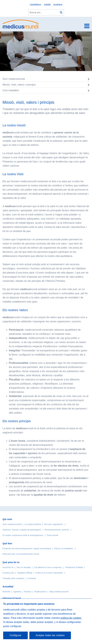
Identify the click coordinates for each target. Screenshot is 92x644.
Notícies (6, 592)
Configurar (15, 635)
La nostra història (33, 524)
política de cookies (71, 618)
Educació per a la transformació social (21, 554)
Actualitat (8, 586)
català (47, 5)
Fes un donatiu (24, 567)
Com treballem (11, 90)
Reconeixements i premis (57, 530)
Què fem (7, 543)
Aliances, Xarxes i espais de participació (22, 530)
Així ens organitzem (54, 524)
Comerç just (8, 573)
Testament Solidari (74, 567)
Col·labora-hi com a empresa (48, 567)
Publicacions (40, 592)
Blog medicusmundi (59, 592)
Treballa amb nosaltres (13, 578)
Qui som (7, 519)
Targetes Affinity (25, 573)
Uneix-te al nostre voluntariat (49, 573)
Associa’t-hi (8, 567)
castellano (35, 5)
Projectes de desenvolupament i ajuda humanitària (27, 549)
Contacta (32, 578)
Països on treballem (64, 549)
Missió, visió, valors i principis (19, 85)
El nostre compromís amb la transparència (23, 535)
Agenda (17, 592)
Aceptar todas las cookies (50, 635)
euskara (58, 5)
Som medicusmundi (14, 79)
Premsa (28, 592)
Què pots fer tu (11, 562)
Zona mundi (52, 535)
